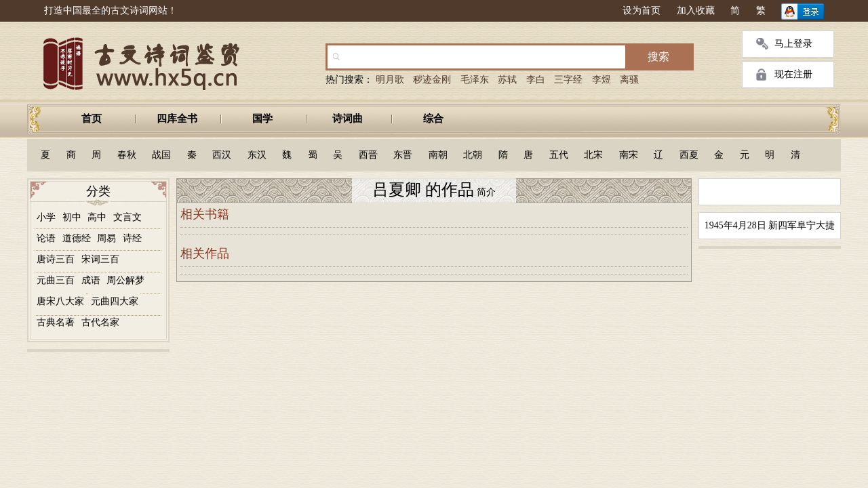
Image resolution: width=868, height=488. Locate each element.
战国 (161, 155)
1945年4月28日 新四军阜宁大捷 (770, 225)
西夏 (689, 155)
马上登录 (793, 44)
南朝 (438, 155)
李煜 (601, 80)
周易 (106, 238)
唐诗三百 (56, 259)
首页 (92, 119)
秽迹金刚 (432, 80)
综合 (433, 119)
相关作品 (205, 253)
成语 (91, 280)
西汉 (222, 155)
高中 (97, 217)
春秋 (127, 155)
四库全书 (177, 119)
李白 (536, 80)
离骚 (629, 80)
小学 (46, 217)
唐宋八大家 (60, 301)
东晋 (403, 155)
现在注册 (793, 74)
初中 (72, 217)
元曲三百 (56, 280)
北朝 (473, 155)
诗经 (132, 238)
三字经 (568, 80)
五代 (559, 155)
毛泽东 (475, 80)
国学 (262, 119)
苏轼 (507, 80)
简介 (485, 192)
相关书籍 (205, 214)
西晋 (368, 155)
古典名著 (56, 322)
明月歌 (390, 80)
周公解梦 (125, 280)
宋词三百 (100, 259)
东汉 (257, 155)
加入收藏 (696, 11)
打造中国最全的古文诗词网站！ (111, 11)
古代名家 (100, 322)
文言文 (127, 217)
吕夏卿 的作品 (423, 190)
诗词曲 (348, 119)
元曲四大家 (115, 301)
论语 (46, 238)
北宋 (593, 155)
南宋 (629, 155)
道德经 (77, 238)
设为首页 (642, 11)
